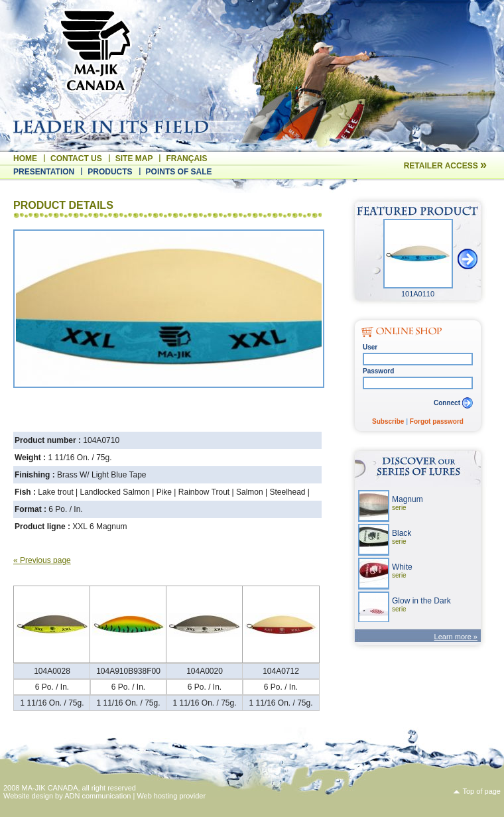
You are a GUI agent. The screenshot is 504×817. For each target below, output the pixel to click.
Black (402, 537)
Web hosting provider (171, 796)
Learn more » (456, 637)
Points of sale (179, 172)
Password (378, 371)
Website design (28, 796)
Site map (134, 158)
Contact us (76, 158)
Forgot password (437, 421)
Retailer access (445, 166)
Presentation (44, 172)
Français (186, 158)
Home (25, 158)
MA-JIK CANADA (50, 788)
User (370, 347)
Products (110, 172)
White (402, 571)
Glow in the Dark (421, 604)
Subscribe (388, 421)
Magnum (408, 503)
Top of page (482, 791)
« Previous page (42, 560)
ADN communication (97, 796)
